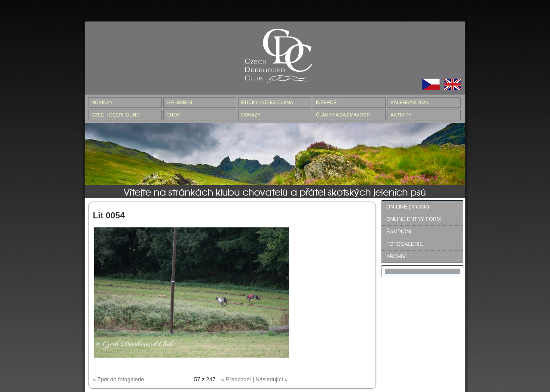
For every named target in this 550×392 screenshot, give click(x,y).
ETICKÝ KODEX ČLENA (267, 102)
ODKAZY (251, 115)
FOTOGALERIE (405, 244)
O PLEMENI (179, 102)
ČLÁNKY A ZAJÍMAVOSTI (343, 115)
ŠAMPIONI (399, 232)
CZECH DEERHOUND (116, 115)
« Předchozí (236, 379)
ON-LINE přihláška (408, 207)
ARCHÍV (396, 257)
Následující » (271, 379)
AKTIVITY (401, 115)
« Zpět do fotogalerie (118, 379)
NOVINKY (102, 102)
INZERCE (326, 102)
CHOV (173, 115)
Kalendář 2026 (409, 102)
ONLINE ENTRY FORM (414, 219)
